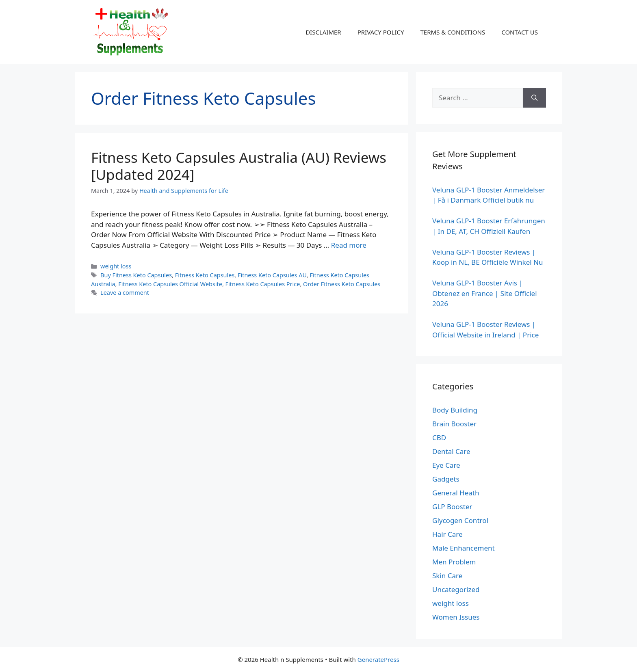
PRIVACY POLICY (381, 32)
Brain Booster (454, 424)
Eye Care (446, 465)
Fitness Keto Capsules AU (272, 275)
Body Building (455, 410)
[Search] (534, 98)
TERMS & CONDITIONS (453, 32)
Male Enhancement (464, 548)
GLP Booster (452, 507)
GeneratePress (378, 659)
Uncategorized (456, 589)
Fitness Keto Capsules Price (263, 284)
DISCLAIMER (323, 32)
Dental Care (451, 451)
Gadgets (446, 479)
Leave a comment (125, 293)
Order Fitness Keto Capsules (342, 284)
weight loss (116, 266)
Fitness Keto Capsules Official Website (170, 284)
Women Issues (456, 617)
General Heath (456, 493)
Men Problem (454, 562)
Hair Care (447, 534)
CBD (439, 438)
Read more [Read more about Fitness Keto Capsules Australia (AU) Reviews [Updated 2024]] (349, 245)
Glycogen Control (460, 520)
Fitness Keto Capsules (205, 275)
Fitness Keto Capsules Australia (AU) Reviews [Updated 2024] (239, 166)
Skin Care (447, 576)
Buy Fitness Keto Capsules (136, 275)
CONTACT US (520, 32)
